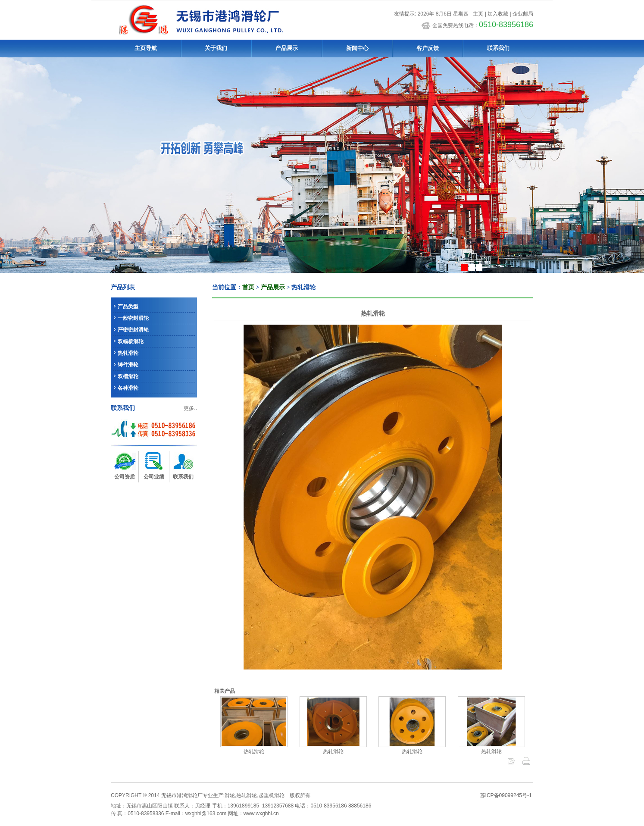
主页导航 (146, 48)
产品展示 (287, 48)
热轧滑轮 (128, 353)
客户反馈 (428, 48)
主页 (478, 14)
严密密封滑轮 (133, 330)
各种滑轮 (128, 388)
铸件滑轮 (128, 365)
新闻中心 (357, 48)
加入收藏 (498, 14)
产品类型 (128, 307)
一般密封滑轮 (133, 318)
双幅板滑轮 (131, 341)
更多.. (190, 408)
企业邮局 (523, 14)
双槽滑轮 (128, 376)
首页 (248, 287)
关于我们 (216, 48)
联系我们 (498, 48)
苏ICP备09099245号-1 (506, 795)
